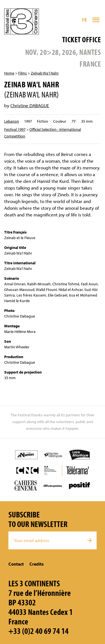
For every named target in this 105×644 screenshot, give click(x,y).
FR (84, 20)
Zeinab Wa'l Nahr (45, 73)
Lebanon (12, 121)
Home (9, 73)
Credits (37, 564)
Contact (16, 564)
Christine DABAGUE (30, 105)
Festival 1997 (15, 129)
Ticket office (81, 39)
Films (23, 73)
